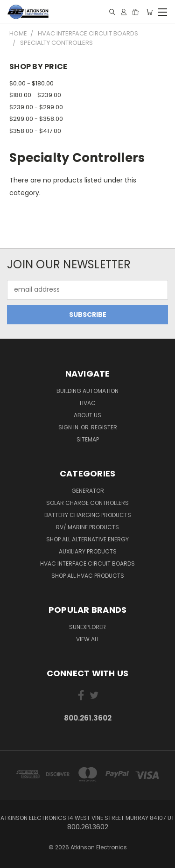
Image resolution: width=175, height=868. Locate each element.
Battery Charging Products (88, 515)
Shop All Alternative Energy (87, 539)
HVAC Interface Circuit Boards (87, 563)
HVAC (88, 403)
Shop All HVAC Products (88, 576)
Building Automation (87, 391)
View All (88, 639)
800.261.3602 (88, 718)
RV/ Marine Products (87, 527)
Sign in (69, 427)
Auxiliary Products (88, 551)
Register (104, 427)
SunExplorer (87, 627)
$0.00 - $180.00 (31, 83)
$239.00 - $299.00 (36, 107)
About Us (87, 415)
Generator (88, 491)
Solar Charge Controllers (87, 503)
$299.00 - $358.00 (36, 119)
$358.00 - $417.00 (35, 131)
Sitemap (88, 439)
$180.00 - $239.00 (35, 95)
